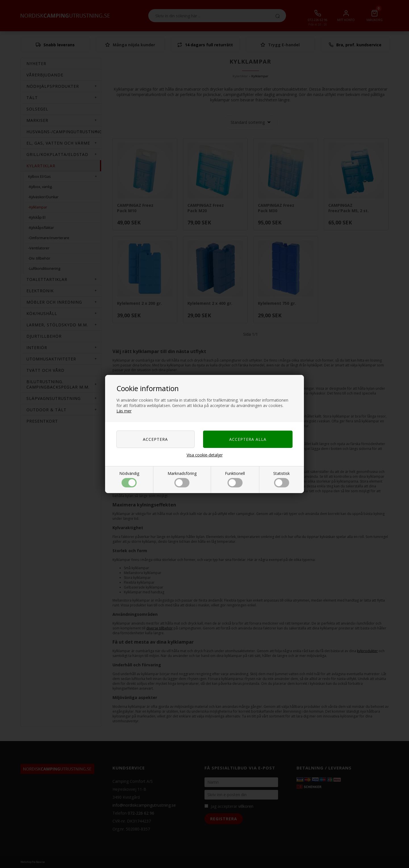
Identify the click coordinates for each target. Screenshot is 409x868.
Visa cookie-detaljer (205, 455)
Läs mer (124, 411)
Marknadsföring (182, 479)
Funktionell (235, 479)
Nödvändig (129, 479)
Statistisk (281, 479)
